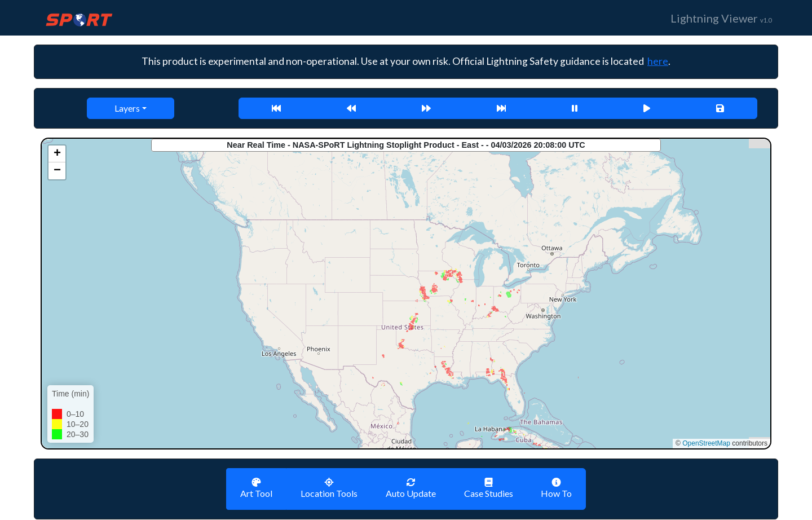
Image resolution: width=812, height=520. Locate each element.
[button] (57, 154)
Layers (127, 108)
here (658, 61)
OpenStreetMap (706, 443)
